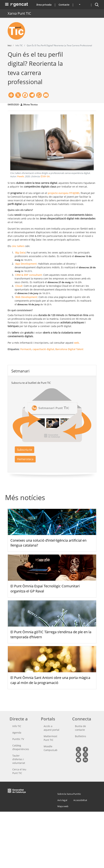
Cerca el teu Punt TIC (19, 771)
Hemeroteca (25, 459)
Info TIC (17, 726)
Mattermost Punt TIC (50, 738)
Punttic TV (18, 739)
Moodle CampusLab (51, 748)
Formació (26, 349)
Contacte (64, 5)
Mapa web (63, 806)
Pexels (21, 176)
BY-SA (45, 176)
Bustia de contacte (80, 728)
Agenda (17, 733)
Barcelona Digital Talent (69, 349)
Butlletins (81, 736)
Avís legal (62, 800)
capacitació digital (43, 349)
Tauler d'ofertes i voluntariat (19, 759)
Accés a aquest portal (51, 728)
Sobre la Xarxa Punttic (69, 794)
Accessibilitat (80, 800)
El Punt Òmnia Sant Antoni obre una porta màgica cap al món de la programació (50, 680)
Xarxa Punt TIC (19, 13)
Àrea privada (44, 5)
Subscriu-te (25, 450)
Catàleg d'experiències (21, 747)
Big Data (20, 252)
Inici (10, 45)
